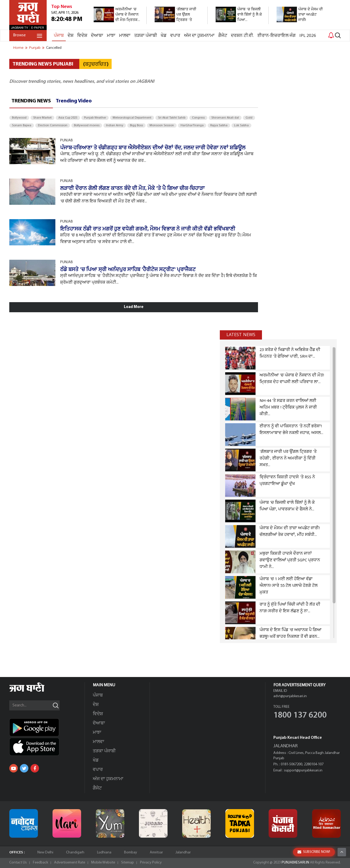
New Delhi (45, 852)
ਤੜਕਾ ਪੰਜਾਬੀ (146, 36)
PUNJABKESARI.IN (295, 863)
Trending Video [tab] (74, 101)
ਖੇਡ (164, 36)
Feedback (40, 863)
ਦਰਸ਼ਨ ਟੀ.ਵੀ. (242, 36)
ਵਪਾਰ (175, 36)
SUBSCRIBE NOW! (314, 852)
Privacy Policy (151, 863)
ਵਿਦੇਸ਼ (82, 36)
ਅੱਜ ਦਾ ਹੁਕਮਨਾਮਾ (199, 36)
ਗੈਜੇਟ (223, 36)
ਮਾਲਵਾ (125, 36)
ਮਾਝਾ (111, 36)
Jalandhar (183, 852)
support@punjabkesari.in (303, 771)
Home (18, 48)
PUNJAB (67, 140)
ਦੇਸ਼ (71, 36)
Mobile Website (103, 863)
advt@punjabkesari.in (290, 696)
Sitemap (128, 863)
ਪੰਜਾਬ (59, 36)
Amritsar (156, 852)
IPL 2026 (308, 36)
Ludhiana (104, 852)
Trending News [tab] (31, 101)
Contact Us (18, 863)
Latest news (241, 335)
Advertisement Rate (70, 863)
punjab (35, 48)
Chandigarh (75, 852)
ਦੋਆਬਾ (97, 36)
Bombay (131, 852)
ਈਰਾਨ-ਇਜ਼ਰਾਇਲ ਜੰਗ (277, 36)
